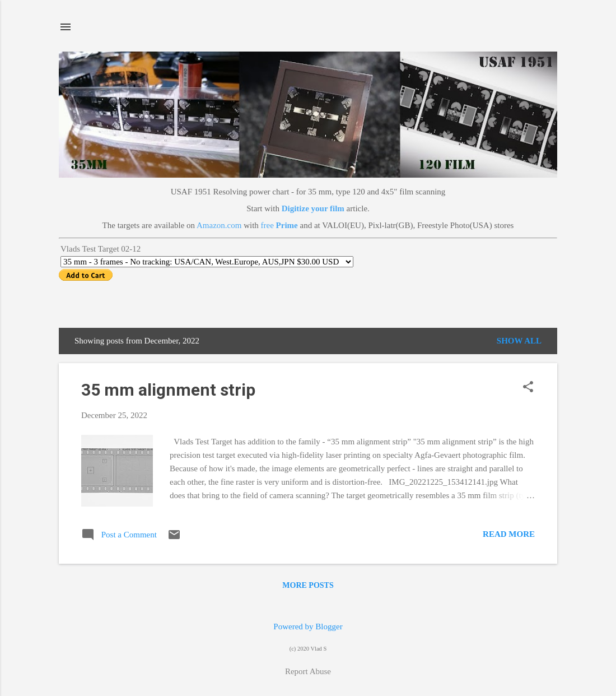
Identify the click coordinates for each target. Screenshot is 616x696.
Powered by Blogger (308, 627)
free (279, 225)
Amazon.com (219, 225)
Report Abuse (308, 671)
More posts (308, 585)
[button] (528, 388)
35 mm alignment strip (168, 390)
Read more (509, 534)
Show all (519, 341)
